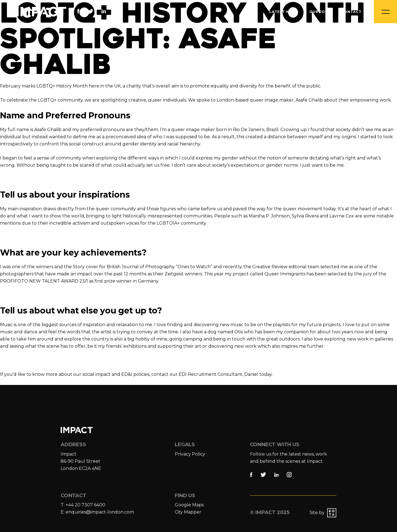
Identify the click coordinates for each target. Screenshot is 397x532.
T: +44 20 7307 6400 (83, 505)
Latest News (284, 12)
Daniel (251, 374)
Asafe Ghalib (48, 130)
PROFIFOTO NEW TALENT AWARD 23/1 (44, 281)
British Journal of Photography (141, 267)
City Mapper (188, 512)
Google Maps (189, 505)
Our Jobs (320, 12)
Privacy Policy (190, 454)
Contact (351, 12)
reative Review (271, 267)
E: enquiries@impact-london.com (97, 512)
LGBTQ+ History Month (62, 86)
